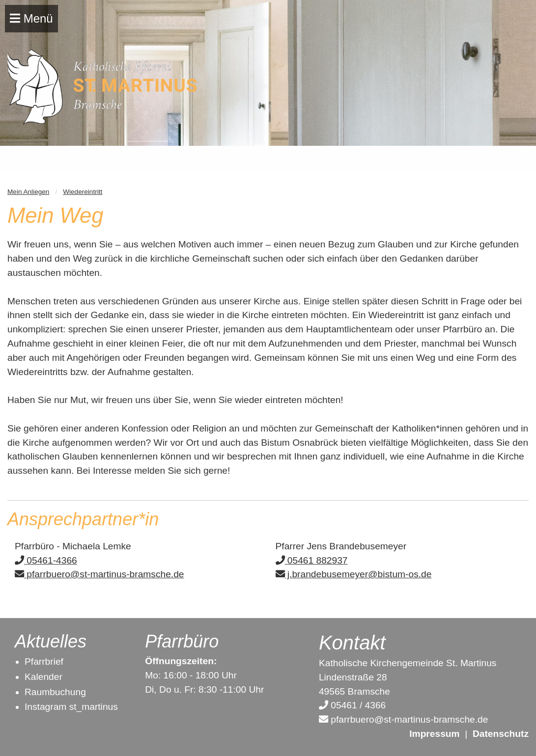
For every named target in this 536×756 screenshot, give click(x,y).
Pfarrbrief (44, 661)
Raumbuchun (53, 692)
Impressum (434, 734)
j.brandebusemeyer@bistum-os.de (354, 574)
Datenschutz (501, 734)
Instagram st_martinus (71, 707)
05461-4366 (46, 560)
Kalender (43, 677)
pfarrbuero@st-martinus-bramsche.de (99, 574)
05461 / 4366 (352, 705)
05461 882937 (312, 560)
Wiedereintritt (83, 192)
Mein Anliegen (28, 192)
